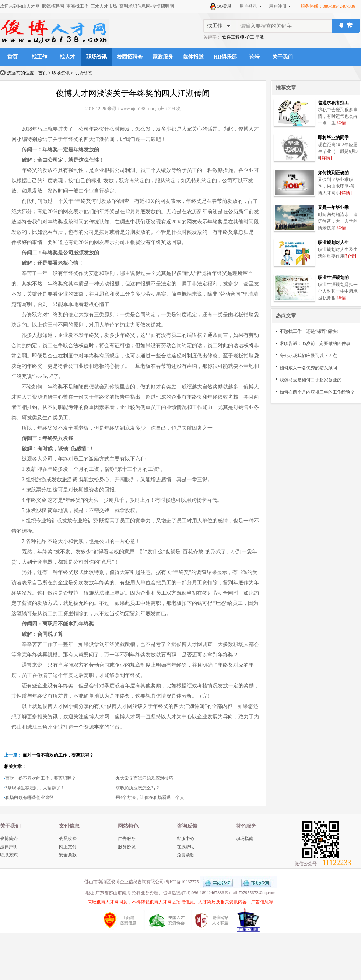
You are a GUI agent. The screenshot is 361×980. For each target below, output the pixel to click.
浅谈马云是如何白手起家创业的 (311, 380)
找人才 (67, 57)
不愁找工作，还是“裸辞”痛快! (309, 331)
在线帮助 (186, 847)
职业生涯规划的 (333, 278)
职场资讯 (97, 57)
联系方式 (9, 855)
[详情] (341, 123)
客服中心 (186, 839)
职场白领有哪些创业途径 (29, 797)
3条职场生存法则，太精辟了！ (35, 788)
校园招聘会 (130, 57)
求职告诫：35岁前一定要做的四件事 (315, 343)
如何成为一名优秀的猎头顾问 (308, 368)
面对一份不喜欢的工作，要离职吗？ (58, 755)
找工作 (39, 57)
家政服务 (163, 57)
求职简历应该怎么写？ (138, 788)
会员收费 (68, 839)
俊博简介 (9, 839)
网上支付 (68, 847)
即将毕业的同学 (333, 138)
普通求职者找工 (333, 103)
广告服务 (127, 839)
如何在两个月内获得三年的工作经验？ (317, 392)
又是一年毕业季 (333, 208)
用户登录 (248, 6)
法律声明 (9, 847)
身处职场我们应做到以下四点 (308, 356)
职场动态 (83, 73)
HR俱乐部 (225, 57)
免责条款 (186, 855)
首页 (13, 57)
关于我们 (283, 57)
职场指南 (245, 839)
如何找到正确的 (333, 173)
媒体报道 (193, 57)
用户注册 (278, 6)
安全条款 (68, 855)
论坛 (255, 57)
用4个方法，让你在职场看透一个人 (150, 797)
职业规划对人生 (333, 243)
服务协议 (127, 847)
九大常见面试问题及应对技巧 (144, 778)
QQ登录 (224, 6)
